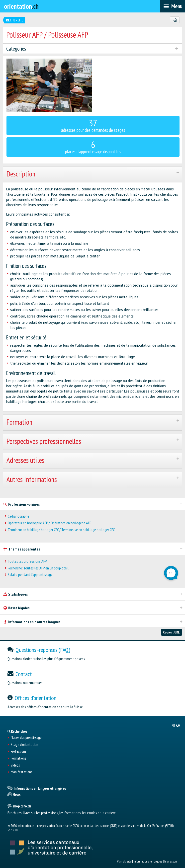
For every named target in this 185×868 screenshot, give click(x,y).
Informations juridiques (148, 861)
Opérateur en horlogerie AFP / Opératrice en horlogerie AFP (50, 523)
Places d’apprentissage (26, 738)
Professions (18, 751)
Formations (18, 758)
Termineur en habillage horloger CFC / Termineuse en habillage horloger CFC (61, 530)
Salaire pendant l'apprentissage (30, 575)
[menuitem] (176, 725)
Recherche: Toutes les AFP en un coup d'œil (38, 568)
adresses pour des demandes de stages (93, 125)
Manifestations (21, 772)
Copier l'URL (171, 632)
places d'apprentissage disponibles (93, 147)
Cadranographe (18, 516)
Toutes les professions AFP (27, 561)
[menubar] (172, 6)
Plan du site (124, 861)
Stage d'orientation (24, 745)
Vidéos (15, 765)
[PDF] (175, 20)
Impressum (171, 861)
